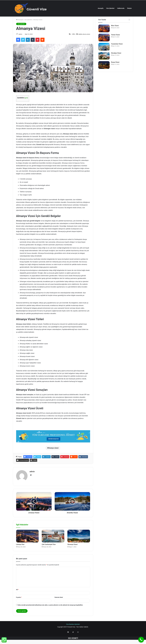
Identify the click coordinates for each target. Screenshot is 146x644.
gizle (26, 106)
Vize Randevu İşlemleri (73, 631)
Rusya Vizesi (115, 70)
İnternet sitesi (59, 604)
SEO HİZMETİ (73, 642)
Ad (17, 596)
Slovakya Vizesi (116, 61)
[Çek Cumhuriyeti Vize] (53, 543)
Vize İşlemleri (110, 8)
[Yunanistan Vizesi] (104, 54)
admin (21, 42)
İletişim (129, 8)
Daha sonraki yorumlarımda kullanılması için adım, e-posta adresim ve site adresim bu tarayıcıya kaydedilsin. (50, 612)
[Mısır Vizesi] (104, 36)
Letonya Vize (20, 551)
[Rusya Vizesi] (104, 73)
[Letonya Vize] (27, 543)
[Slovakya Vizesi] (104, 64)
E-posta (19, 604)
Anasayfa (101, 8)
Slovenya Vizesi (72, 551)
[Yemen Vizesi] (104, 45)
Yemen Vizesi (116, 42)
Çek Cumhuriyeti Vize (49, 551)
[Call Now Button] (141, 640)
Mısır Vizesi (115, 33)
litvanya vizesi (53, 456)
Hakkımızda (121, 8)
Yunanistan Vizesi (117, 52)
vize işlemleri (28, 27)
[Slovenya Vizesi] (79, 543)
